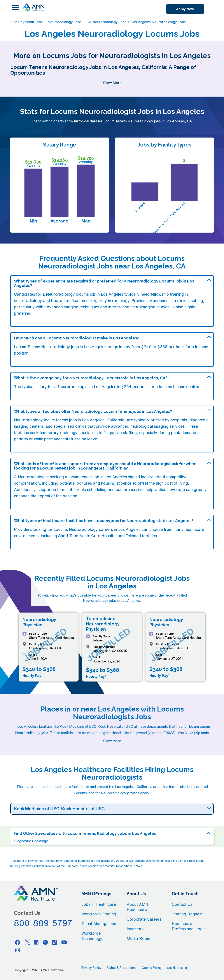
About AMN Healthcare (137, 907)
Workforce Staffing (99, 914)
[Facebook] (17, 942)
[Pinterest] (45, 942)
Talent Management (99, 923)
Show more (112, 741)
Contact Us (182, 904)
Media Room (138, 938)
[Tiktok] (55, 942)
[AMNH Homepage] (34, 7)
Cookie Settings (178, 968)
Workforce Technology (92, 936)
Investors (135, 929)
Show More (112, 83)
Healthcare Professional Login (189, 926)
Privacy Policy (91, 968)
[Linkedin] (36, 942)
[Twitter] (27, 942)
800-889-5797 (43, 923)
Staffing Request (187, 914)
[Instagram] (17, 950)
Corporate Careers (144, 919)
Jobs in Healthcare (99, 904)
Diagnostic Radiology (31, 841)
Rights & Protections (122, 968)
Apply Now (185, 9)
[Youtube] (64, 942)
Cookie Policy (152, 968)
